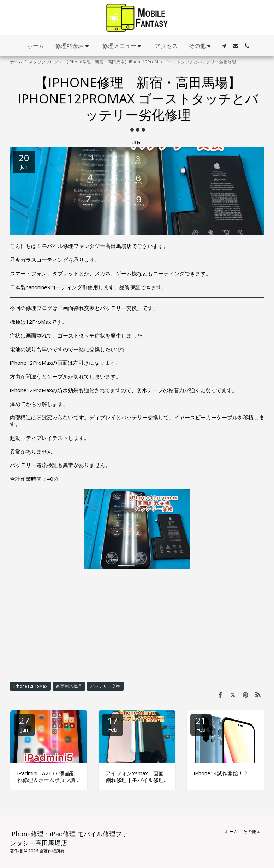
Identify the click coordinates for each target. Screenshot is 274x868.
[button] (73, 46)
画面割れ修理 (69, 686)
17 (113, 724)
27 (24, 724)
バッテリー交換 (105, 686)
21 (201, 724)
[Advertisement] (137, 625)
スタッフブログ (43, 62)
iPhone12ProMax (30, 686)
